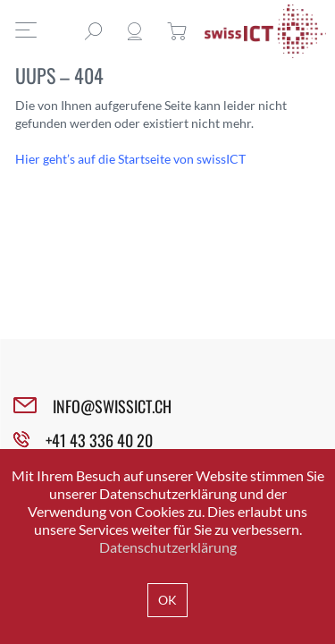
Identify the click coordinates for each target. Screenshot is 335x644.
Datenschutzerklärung (168, 547)
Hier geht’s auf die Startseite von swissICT (130, 159)
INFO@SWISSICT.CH (112, 406)
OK (167, 600)
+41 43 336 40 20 (99, 440)
